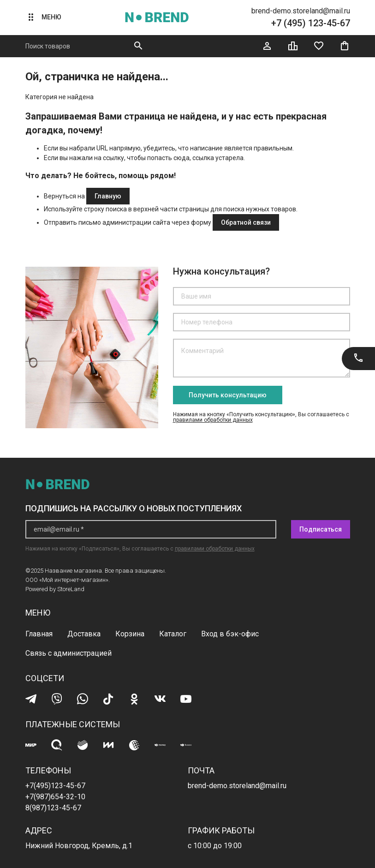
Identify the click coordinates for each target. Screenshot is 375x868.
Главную (108, 196)
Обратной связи (246, 222)
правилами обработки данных (213, 420)
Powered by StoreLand (55, 589)
